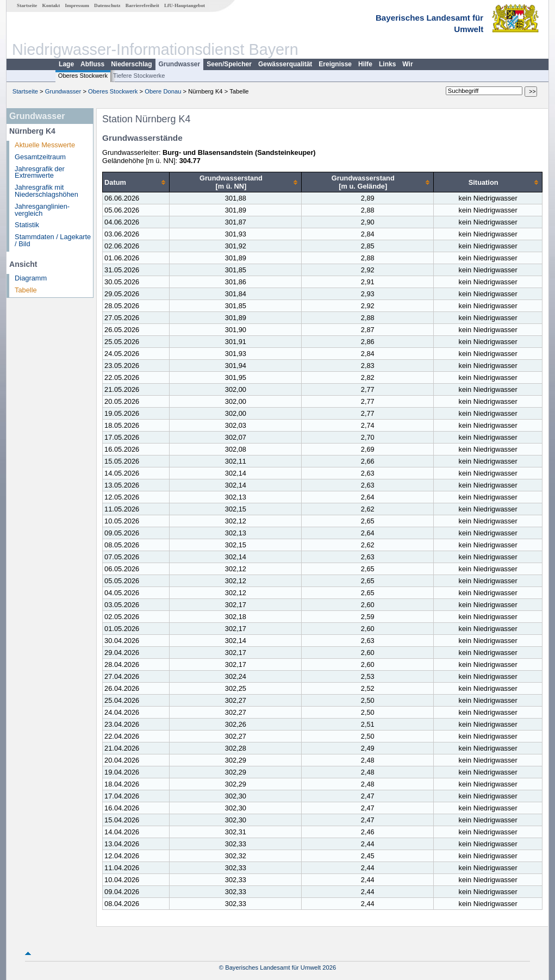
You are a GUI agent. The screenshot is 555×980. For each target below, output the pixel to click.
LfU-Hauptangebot (185, 5)
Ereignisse (335, 64)
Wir (407, 64)
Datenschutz (107, 5)
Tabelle (26, 290)
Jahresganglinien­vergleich (42, 210)
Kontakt (51, 5)
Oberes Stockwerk (83, 76)
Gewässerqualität (285, 64)
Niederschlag (131, 64)
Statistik (27, 225)
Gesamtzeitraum (40, 157)
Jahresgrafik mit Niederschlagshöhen (46, 191)
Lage (66, 64)
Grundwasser (180, 64)
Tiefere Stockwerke (139, 76)
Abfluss (92, 64)
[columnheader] (136, 182)
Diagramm (31, 278)
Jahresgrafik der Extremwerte (40, 172)
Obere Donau (163, 91)
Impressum (77, 5)
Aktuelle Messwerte (45, 145)
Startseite (27, 5)
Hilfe (365, 64)
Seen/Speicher (229, 64)
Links (387, 64)
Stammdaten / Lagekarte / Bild (53, 240)
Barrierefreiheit (142, 5)
